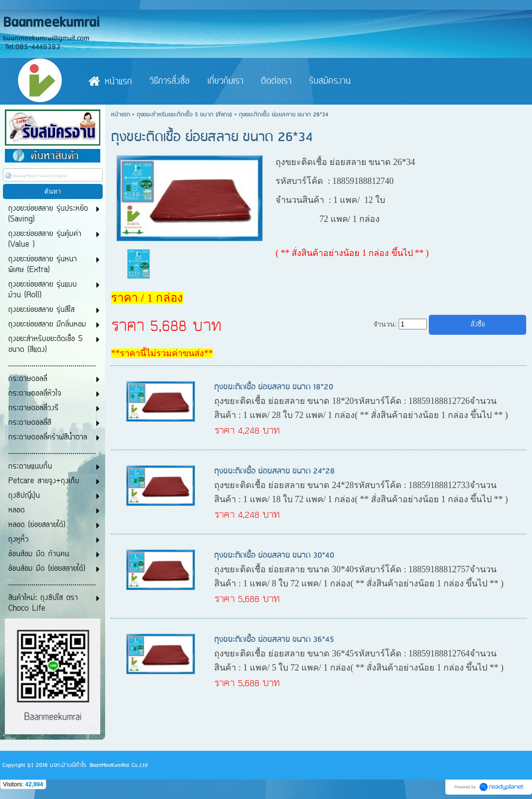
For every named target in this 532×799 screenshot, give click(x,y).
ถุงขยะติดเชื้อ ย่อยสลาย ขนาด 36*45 (274, 640)
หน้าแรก (120, 115)
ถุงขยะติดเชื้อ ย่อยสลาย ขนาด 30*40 (274, 555)
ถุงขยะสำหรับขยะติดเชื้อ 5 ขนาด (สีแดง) (184, 115)
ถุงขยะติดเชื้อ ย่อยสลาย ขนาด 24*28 (275, 471)
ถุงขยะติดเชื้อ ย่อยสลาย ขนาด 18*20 (274, 387)
